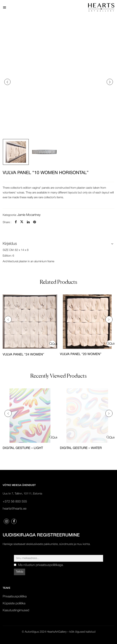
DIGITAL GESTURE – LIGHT (23, 448)
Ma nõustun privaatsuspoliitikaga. (41, 565)
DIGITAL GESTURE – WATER (81, 448)
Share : (7, 222)
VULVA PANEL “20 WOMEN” (81, 354)
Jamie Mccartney (29, 215)
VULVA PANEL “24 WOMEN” (23, 355)
